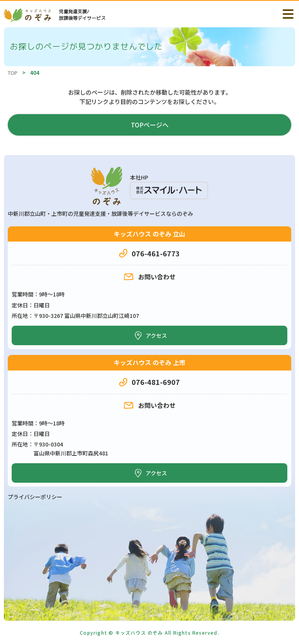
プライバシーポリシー (35, 497)
